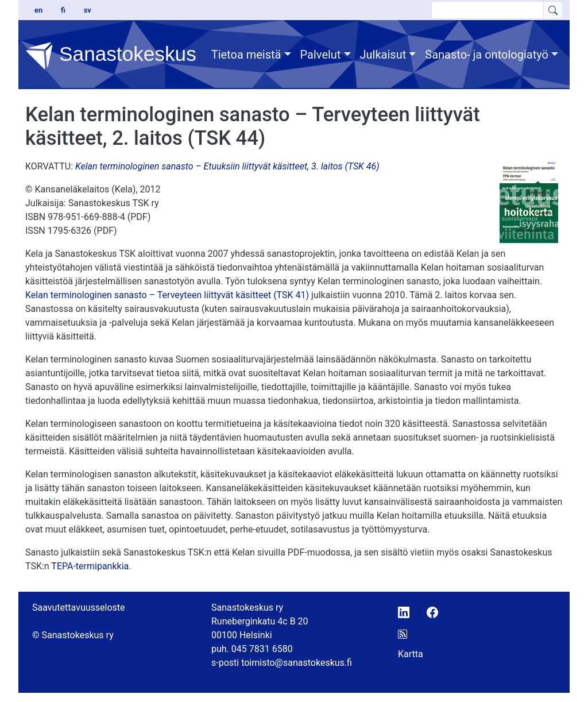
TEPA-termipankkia (90, 566)
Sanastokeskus (111, 56)
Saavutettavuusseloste (79, 607)
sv (88, 10)
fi (63, 10)
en (38, 10)
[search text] (488, 10)
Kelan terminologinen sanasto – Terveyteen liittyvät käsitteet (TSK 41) (167, 295)
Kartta (411, 654)
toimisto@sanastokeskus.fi (297, 663)
